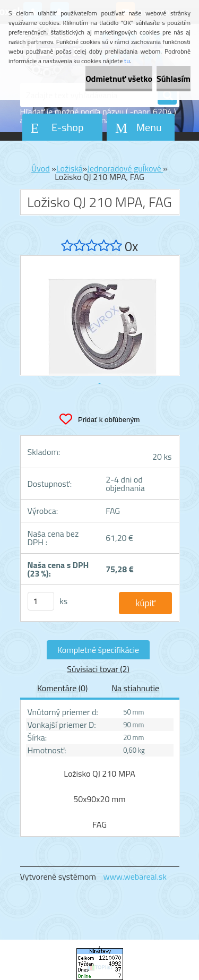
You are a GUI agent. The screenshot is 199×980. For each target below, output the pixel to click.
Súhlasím (174, 79)
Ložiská (70, 168)
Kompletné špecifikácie (98, 650)
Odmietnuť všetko (119, 79)
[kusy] (41, 601)
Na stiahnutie (135, 688)
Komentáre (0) (62, 688)
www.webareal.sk (135, 876)
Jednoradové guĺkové (125, 168)
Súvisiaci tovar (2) (98, 669)
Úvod (41, 168)
